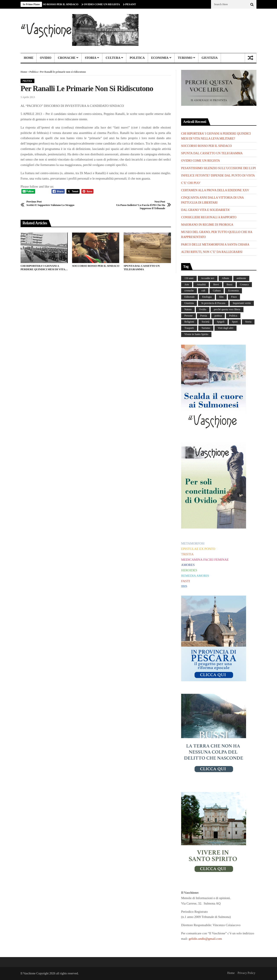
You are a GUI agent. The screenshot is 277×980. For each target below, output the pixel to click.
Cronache (67, 58)
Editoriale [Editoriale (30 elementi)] (189, 297)
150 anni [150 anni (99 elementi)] (189, 278)
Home (29, 58)
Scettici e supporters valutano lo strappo (50, 203)
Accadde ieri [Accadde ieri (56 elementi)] (208, 278)
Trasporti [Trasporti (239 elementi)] (189, 328)
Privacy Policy (246, 973)
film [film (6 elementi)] (221, 297)
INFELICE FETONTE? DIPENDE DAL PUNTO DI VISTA (218, 176)
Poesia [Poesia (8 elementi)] (204, 316)
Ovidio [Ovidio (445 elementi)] (203, 309)
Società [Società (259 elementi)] (205, 322)
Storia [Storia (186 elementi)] (248, 322)
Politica (137, 58)
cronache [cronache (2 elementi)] (189, 291)
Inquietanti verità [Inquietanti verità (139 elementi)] (242, 303)
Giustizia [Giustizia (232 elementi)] (189, 303)
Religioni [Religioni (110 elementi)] (189, 322)
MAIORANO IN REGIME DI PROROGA (207, 225)
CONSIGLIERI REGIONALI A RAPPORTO (209, 217)
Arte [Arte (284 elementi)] (187, 284)
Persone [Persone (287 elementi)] (188, 316)
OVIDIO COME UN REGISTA (104, 4)
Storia (91, 58)
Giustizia (210, 58)
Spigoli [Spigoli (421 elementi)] (221, 322)
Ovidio (46, 58)
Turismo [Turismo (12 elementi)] (206, 328)
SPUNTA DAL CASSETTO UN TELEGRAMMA (142, 267)
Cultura (113, 58)
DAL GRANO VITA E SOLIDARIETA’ (206, 210)
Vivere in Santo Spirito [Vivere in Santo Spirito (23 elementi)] (196, 334)
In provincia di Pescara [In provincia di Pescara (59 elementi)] (213, 303)
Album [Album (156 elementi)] (225, 278)
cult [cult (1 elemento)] (203, 291)
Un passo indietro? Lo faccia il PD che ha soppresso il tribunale (136, 205)
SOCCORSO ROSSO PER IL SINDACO (57, 4)
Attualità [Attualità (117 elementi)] (201, 284)
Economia (160, 58)
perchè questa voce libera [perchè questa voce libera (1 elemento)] (227, 309)
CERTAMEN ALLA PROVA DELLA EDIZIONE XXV (215, 190)
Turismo (185, 58)
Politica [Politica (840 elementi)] (233, 316)
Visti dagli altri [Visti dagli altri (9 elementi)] (225, 328)
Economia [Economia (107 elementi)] (233, 291)
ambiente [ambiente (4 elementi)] (241, 278)
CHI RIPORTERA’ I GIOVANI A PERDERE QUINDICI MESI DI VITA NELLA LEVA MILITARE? (43, 267)
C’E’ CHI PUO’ (191, 183)
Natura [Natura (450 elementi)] (188, 309)
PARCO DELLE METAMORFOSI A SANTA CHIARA (215, 245)
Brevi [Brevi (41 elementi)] (216, 284)
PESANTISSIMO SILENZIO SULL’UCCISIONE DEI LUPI (218, 168)
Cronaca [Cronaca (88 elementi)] (244, 284)
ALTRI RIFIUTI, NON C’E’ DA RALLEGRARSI (212, 252)
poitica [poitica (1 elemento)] (218, 316)
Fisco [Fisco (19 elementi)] (234, 297)
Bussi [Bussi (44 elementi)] (229, 284)
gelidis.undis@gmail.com (205, 939)
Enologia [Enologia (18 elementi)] (207, 297)
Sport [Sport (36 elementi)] (235, 322)
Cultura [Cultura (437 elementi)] (217, 291)
